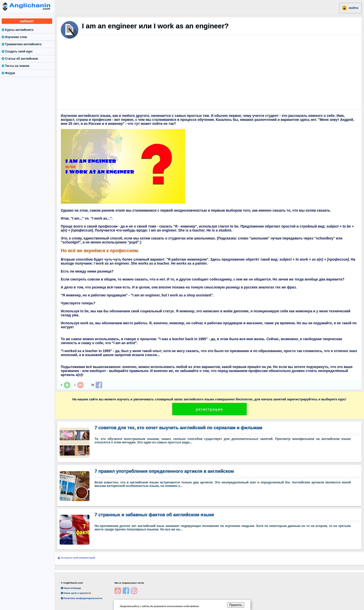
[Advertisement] (209, 77)
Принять (236, 605)
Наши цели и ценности (76, 593)
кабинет (27, 21)
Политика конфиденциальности (81, 598)
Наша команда (71, 588)
